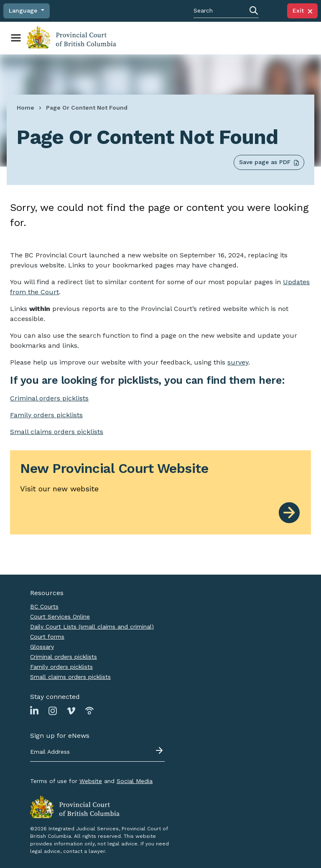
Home (25, 107)
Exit (302, 10)
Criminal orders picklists (64, 656)
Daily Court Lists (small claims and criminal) (92, 626)
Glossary (42, 646)
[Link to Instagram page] (53, 710)
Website (91, 781)
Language (24, 10)
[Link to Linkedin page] (34, 710)
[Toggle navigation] (16, 38)
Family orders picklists (61, 666)
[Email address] (97, 752)
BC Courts (44, 606)
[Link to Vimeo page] (71, 710)
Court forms (47, 636)
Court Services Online (60, 616)
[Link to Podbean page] (89, 710)
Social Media (135, 781)
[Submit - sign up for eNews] (160, 750)
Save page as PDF (269, 162)
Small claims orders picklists (57, 431)
